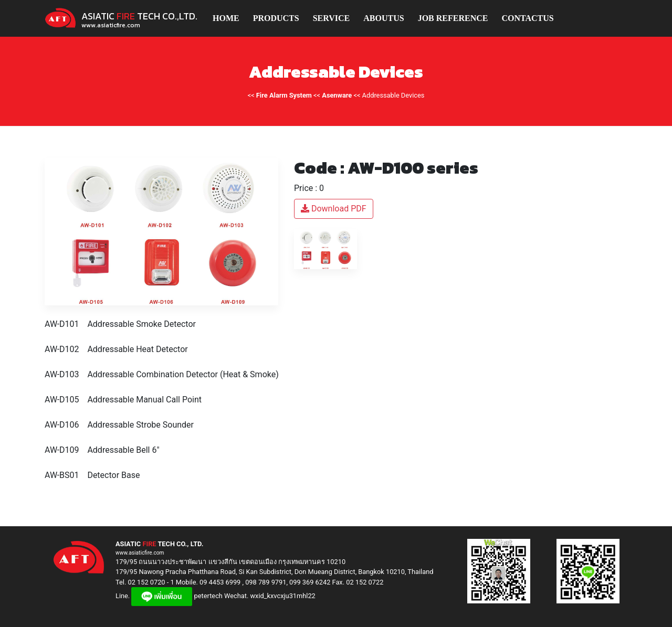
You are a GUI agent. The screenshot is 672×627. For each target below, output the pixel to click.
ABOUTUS (384, 18)
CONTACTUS (527, 18)
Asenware (337, 95)
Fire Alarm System (284, 95)
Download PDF (334, 209)
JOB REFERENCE (453, 18)
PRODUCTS (276, 18)
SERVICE (332, 18)
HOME (226, 18)
